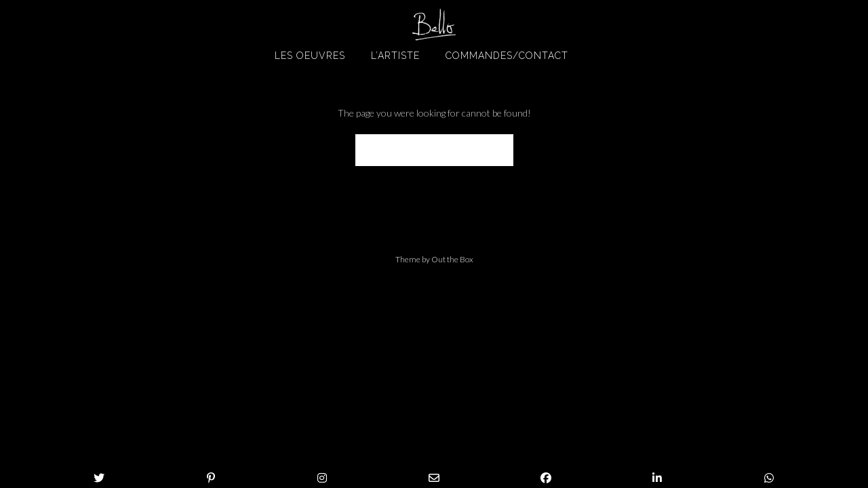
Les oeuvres (310, 56)
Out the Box (452, 259)
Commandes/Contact (507, 56)
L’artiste (395, 56)
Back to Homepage (434, 150)
